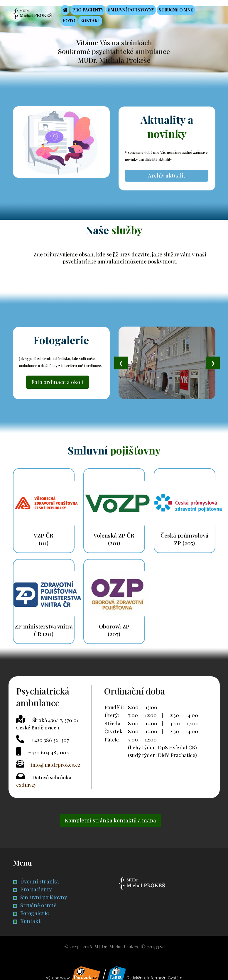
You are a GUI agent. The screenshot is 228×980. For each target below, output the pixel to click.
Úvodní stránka (36, 876)
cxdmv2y (26, 780)
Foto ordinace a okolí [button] (58, 379)
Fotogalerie (31, 908)
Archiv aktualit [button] (167, 173)
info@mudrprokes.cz (56, 760)
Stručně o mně (181, 11)
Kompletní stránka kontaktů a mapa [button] (110, 815)
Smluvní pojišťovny (136, 11)
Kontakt (95, 22)
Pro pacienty (92, 11)
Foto (74, 22)
